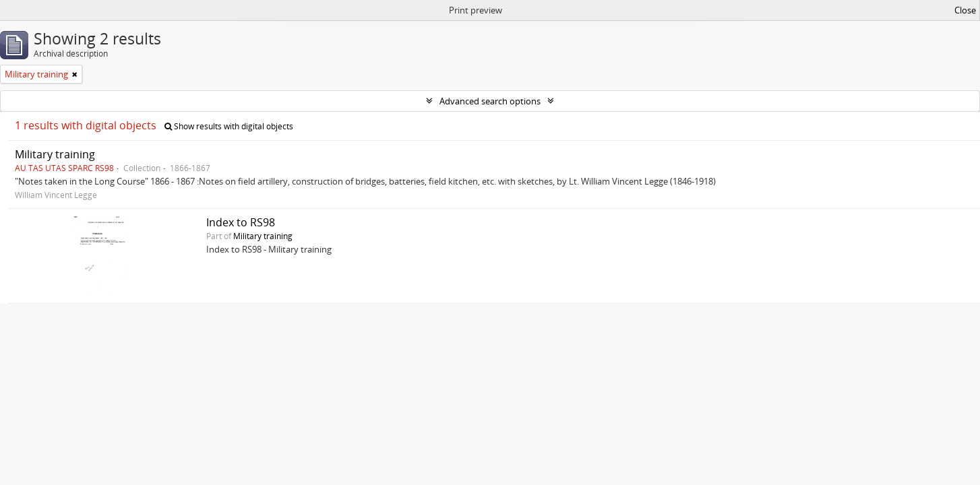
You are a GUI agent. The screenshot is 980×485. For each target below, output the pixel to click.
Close (965, 10)
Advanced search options (490, 101)
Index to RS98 (241, 222)
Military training (55, 154)
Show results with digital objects (229, 126)
